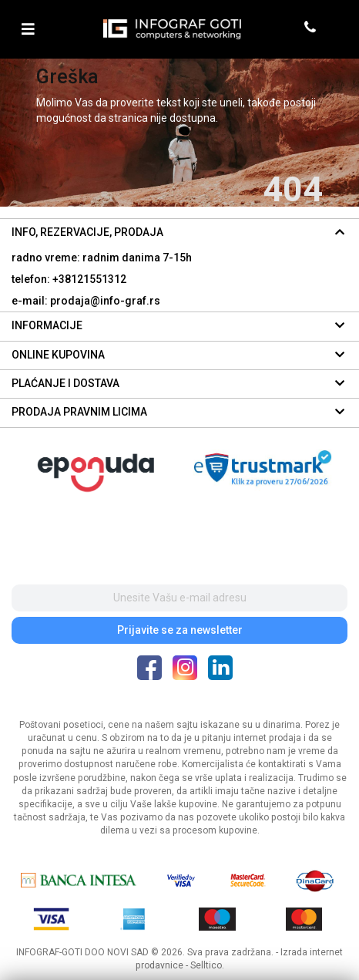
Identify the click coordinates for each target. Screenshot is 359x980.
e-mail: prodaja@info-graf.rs (86, 301)
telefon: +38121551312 (69, 279)
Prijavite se (180, 630)
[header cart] (334, 29)
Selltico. (207, 965)
